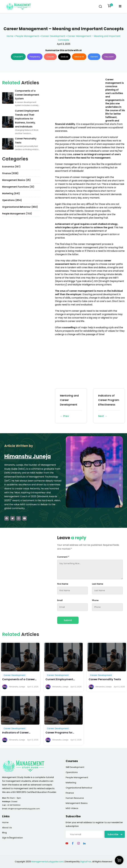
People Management (27, 36)
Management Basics (77, 803)
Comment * (63, 557)
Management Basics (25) (16, 180)
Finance (70, 793)
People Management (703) (17, 214)
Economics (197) (11, 167)
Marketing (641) (11, 193)
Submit (68, 620)
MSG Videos (72, 808)
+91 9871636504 (13, 805)
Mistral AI (79, 57)
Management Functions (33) (18, 187)
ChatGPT (18, 57)
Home (10, 36)
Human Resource (75, 798)
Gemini (94, 57)
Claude (50, 57)
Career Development (53, 36)
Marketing (71, 783)
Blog (4, 833)
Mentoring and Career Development (71, 406)
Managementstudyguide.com (47, 862)
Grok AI (64, 57)
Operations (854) (12, 200)
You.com (109, 57)
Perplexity (35, 57)
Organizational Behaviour (79, 788)
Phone (95, 600)
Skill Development (75, 767)
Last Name (98, 584)
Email (60, 600)
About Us (7, 828)
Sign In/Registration (12, 838)
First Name (63, 584)
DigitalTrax (86, 862)
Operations (72, 772)
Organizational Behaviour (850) (20, 207)
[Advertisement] (79, 98)
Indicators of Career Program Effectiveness (109, 406)
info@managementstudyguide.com (24, 809)
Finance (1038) (10, 173)
